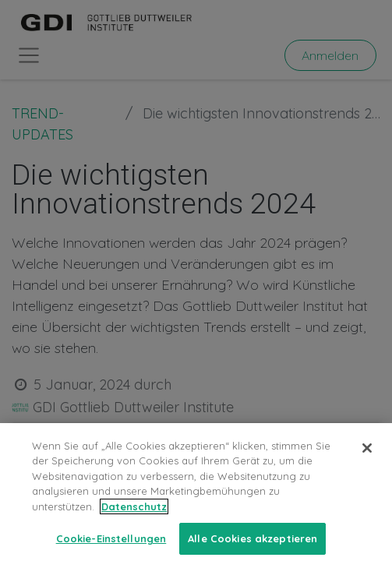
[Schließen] (367, 460)
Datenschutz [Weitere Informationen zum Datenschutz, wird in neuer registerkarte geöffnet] (134, 519)
